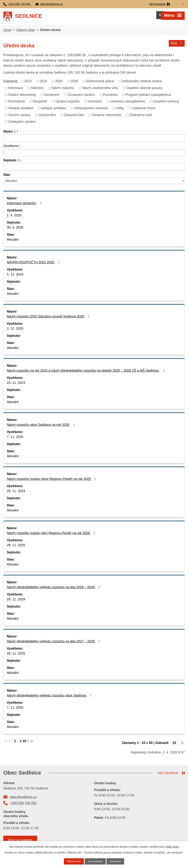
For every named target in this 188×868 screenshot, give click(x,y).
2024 (43, 83)
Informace (16, 90)
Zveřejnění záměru (22, 124)
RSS (177, 45)
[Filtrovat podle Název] (94, 140)
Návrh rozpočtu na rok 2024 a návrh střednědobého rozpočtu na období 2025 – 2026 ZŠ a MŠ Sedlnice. (86, 373)
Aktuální (13, 242)
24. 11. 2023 (16, 385)
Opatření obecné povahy (144, 90)
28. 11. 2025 (16, 547)
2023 (28, 83)
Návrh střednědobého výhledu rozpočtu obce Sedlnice (50, 698)
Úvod (7, 32)
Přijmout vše (73, 861)
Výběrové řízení (144, 110)
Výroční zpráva (19, 117)
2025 (59, 83)
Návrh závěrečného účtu (100, 90)
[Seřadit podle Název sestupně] (18, 134)
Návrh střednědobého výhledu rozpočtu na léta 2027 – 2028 (54, 644)
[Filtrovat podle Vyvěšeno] (94, 155)
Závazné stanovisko (107, 117)
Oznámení (52, 97)
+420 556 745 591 (23, 805)
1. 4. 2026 (14, 218)
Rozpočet (40, 104)
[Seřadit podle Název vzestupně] (18, 133)
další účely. (173, 847)
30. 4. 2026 (15, 230)
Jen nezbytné (95, 861)
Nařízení (37, 90)
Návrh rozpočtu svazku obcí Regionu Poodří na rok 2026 (52, 535)
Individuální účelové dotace (142, 83)
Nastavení (116, 861)
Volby (120, 110)
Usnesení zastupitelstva (127, 104)
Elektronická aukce (100, 83)
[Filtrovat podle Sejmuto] (94, 169)
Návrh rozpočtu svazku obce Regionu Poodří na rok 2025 (52, 481)
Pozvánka (110, 97)
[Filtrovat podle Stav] (94, 183)
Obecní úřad (25, 32)
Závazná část (74, 117)
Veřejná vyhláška (21, 110)
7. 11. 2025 (15, 439)
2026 (74, 83)
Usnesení (95, 104)
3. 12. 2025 (15, 331)
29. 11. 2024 (16, 493)
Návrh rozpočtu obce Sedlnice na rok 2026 (41, 427)
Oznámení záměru (81, 97)
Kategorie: (11, 83)
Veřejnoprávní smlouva (91, 110)
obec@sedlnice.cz (23, 799)
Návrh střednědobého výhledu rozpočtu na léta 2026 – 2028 (54, 589)
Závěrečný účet (141, 117)
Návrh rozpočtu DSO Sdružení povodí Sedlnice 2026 (49, 319)
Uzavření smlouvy (166, 104)
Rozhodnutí (17, 104)
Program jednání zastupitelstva (148, 97)
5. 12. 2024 (15, 277)
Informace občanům (25, 205)
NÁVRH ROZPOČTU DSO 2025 (34, 264)
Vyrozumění (47, 117)
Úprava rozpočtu (68, 104)
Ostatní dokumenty (22, 97)
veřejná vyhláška (54, 110)
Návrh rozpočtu (63, 90)
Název (9, 134)
